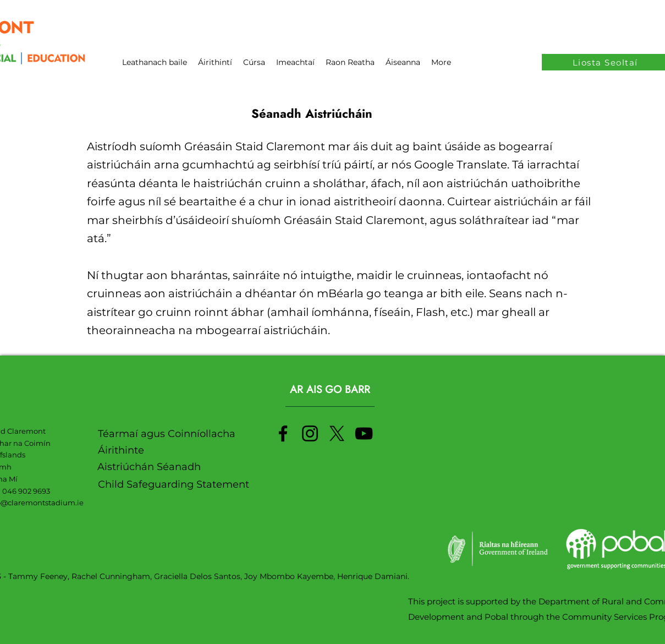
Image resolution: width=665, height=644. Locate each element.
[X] (337, 433)
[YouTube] (364, 433)
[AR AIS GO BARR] (330, 389)
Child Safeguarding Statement (174, 484)
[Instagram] (310, 433)
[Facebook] (283, 433)
